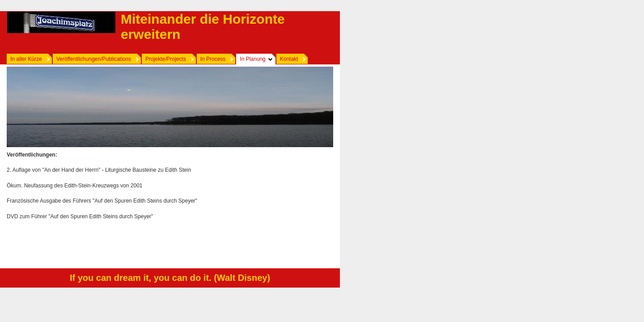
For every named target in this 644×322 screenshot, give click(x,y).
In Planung (252, 59)
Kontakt (289, 59)
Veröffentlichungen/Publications (94, 59)
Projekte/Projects (166, 59)
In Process (213, 59)
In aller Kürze (26, 59)
